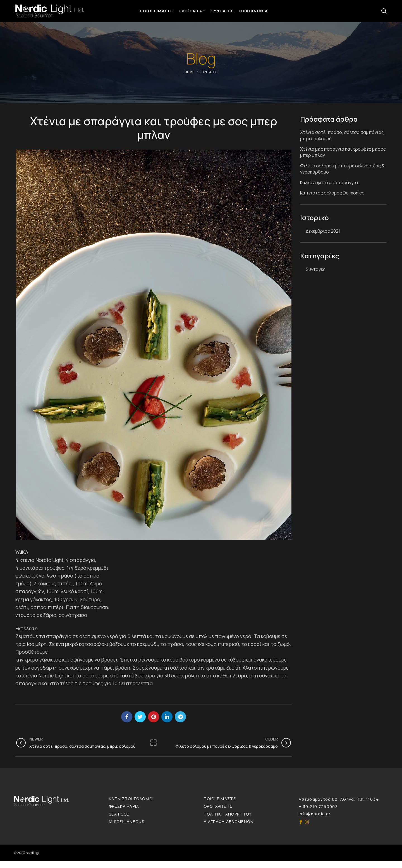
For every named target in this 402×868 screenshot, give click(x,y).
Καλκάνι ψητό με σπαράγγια (329, 189)
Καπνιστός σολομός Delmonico (332, 200)
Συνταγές (209, 79)
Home (190, 79)
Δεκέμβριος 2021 (323, 238)
